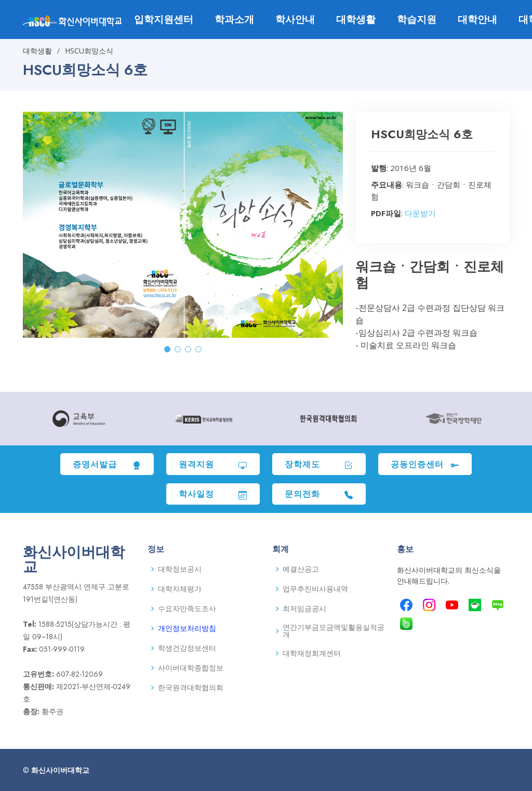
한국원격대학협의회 (191, 688)
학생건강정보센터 (187, 648)
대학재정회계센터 (312, 653)
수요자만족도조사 (187, 609)
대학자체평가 (180, 589)
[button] (167, 349)
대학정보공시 (180, 569)
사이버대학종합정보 (191, 668)
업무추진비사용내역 (315, 589)
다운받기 (420, 213)
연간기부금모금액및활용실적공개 (334, 631)
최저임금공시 (304, 609)
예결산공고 (301, 569)
